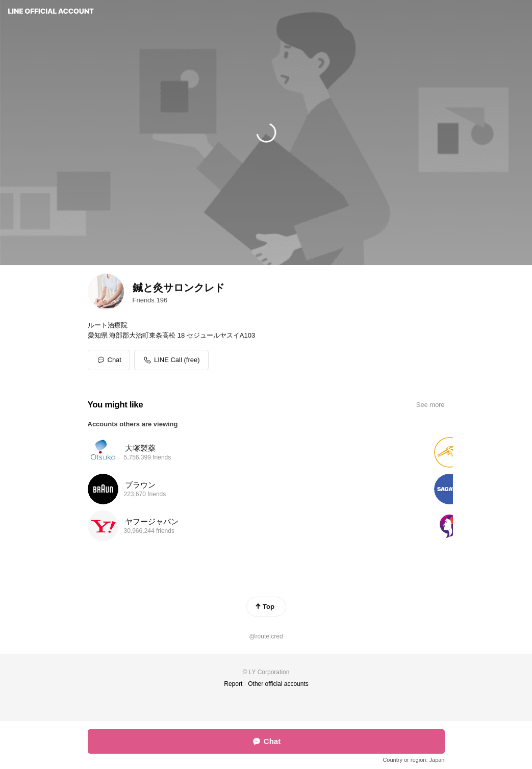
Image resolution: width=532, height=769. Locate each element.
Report (233, 684)
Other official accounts (278, 684)
